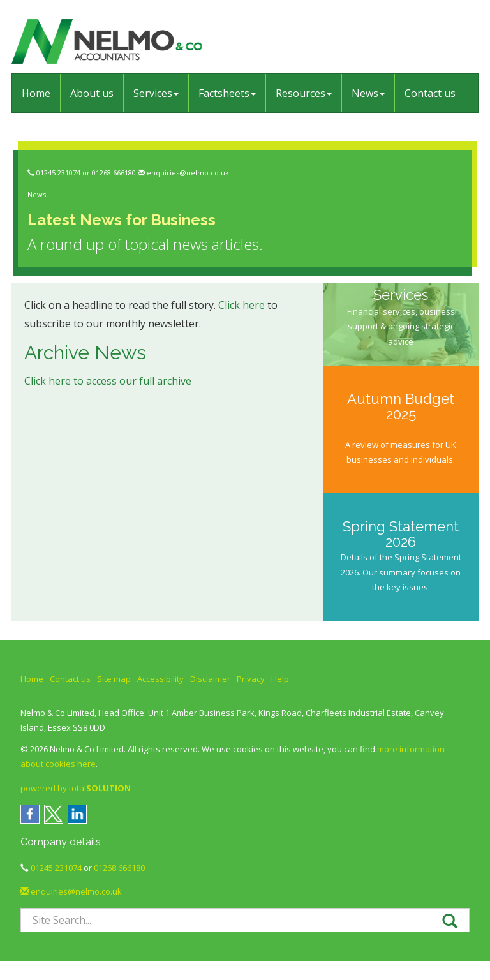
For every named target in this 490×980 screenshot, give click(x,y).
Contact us (430, 93)
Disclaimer (210, 679)
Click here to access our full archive (108, 381)
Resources (304, 93)
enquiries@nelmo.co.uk (188, 173)
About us (92, 93)
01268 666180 (114, 173)
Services (156, 93)
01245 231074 (58, 173)
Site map (114, 679)
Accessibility (160, 679)
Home (36, 93)
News (368, 93)
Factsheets (227, 93)
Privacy (251, 679)
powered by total (76, 788)
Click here (241, 305)
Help (280, 679)
